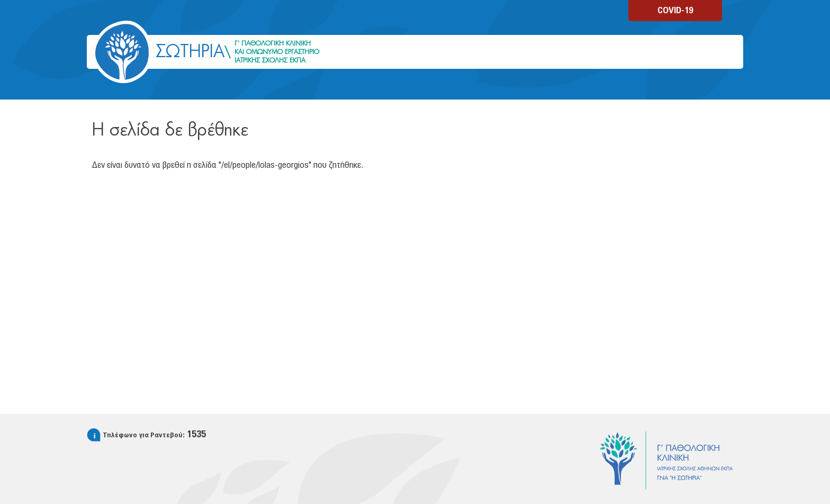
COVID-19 (675, 11)
